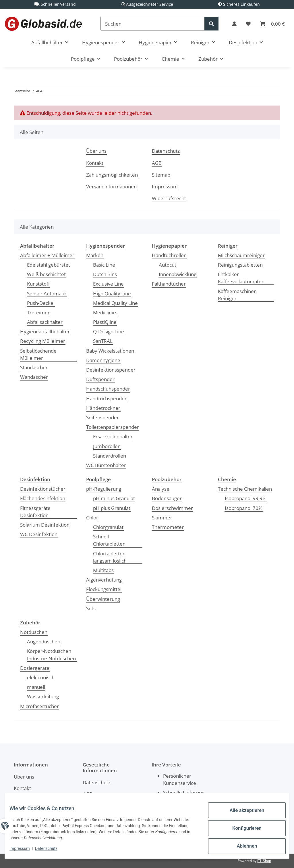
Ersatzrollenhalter (113, 436)
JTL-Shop (264, 861)
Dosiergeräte (35, 668)
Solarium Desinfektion (45, 525)
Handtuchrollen (169, 255)
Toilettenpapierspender (113, 427)
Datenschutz (166, 151)
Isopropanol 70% (244, 508)
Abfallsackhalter (45, 322)
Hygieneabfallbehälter (45, 331)
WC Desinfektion (39, 534)
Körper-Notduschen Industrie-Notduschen (51, 655)
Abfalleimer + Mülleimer (47, 255)
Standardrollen (110, 456)
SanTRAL (103, 341)
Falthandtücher (169, 284)
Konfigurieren (242, 830)
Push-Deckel (41, 303)
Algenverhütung (104, 580)
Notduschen (34, 632)
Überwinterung (103, 599)
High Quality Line (112, 294)
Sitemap (161, 175)
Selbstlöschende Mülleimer (38, 354)
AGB (157, 163)
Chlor (92, 518)
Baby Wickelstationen (110, 351)
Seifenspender (102, 417)
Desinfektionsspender (111, 370)
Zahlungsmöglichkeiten (112, 175)
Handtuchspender (106, 398)
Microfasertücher (39, 706)
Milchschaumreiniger (241, 255)
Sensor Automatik (47, 294)
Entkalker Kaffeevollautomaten (241, 278)
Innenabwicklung (178, 274)
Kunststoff (38, 284)
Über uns (96, 151)
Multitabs (103, 570)
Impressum (165, 187)
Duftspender (100, 379)
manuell (36, 687)
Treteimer (38, 312)
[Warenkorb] (272, 24)
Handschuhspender (108, 389)
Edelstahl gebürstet (49, 265)
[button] (234, 24)
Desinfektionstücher (43, 489)
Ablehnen (242, 845)
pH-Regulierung (104, 489)
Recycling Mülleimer (43, 341)
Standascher (34, 367)
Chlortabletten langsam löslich (110, 557)
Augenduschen (44, 642)
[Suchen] (153, 24)
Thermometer (168, 527)
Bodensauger (167, 498)
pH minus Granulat (114, 498)
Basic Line (104, 265)
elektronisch (41, 677)
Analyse (161, 489)
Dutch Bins (105, 274)
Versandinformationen (111, 187)
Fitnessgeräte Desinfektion (35, 512)
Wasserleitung (43, 696)
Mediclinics (105, 312)
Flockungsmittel (104, 589)
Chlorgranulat (108, 527)
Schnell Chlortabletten (109, 540)
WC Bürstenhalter (106, 465)
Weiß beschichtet (46, 274)
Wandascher (34, 377)
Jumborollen (107, 446)
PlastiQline (105, 322)
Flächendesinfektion (43, 498)
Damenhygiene (103, 360)
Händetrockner (103, 408)
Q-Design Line (109, 331)
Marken (95, 255)
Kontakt (95, 163)
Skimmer (162, 518)
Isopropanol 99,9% (246, 498)
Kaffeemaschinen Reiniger (237, 295)
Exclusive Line (108, 284)
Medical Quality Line (115, 303)
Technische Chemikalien (245, 489)
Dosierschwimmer (172, 508)
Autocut (168, 265)
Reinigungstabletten (240, 265)
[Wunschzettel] (248, 24)
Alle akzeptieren (242, 815)
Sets (91, 608)
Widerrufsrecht (169, 198)
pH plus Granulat (112, 508)
